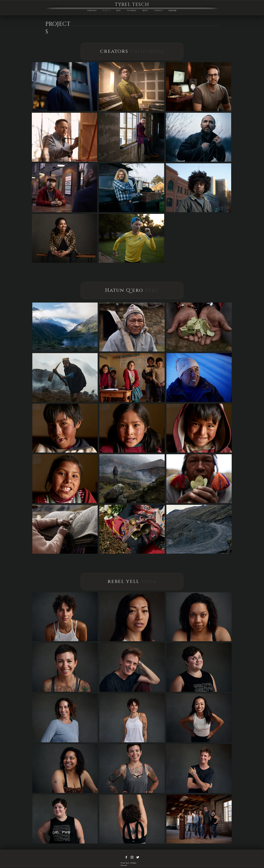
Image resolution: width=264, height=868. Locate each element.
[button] (173, 9)
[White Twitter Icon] (138, 857)
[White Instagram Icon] (132, 857)
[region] (132, 51)
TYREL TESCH (132, 5)
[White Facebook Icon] (126, 857)
